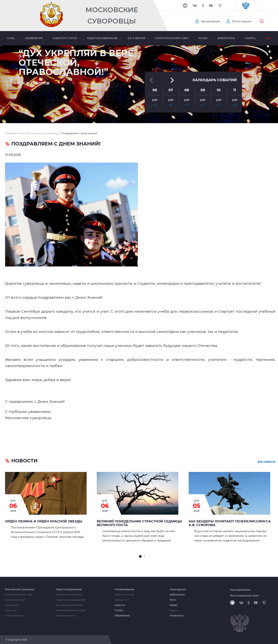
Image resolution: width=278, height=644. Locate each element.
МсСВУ (203, 38)
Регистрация (242, 21)
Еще (268, 38)
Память (250, 38)
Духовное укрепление (69, 605)
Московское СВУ (15, 600)
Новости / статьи (65, 38)
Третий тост (122, 600)
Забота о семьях (124, 595)
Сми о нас (11, 610)
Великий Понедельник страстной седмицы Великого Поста (139, 523)
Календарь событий (215, 80)
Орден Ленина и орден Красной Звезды (44, 521)
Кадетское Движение (69, 589)
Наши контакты (14, 616)
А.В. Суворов (136, 38)
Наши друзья (178, 589)
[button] (139, 114)
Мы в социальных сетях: (244, 596)
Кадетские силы (66, 616)
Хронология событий (69, 595)
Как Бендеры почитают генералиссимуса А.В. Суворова (230, 523)
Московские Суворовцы (112, 15)
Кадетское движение (102, 38)
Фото (173, 600)
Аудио (174, 610)
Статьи (119, 610)
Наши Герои (12, 605)
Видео (174, 605)
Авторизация (210, 21)
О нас (11, 38)
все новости (267, 461)
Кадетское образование (71, 600)
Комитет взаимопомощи (71, 610)
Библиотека (226, 38)
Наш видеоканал (240, 590)
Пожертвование (124, 589)
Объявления (34, 38)
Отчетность (177, 616)
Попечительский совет (172, 38)
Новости (120, 605)
